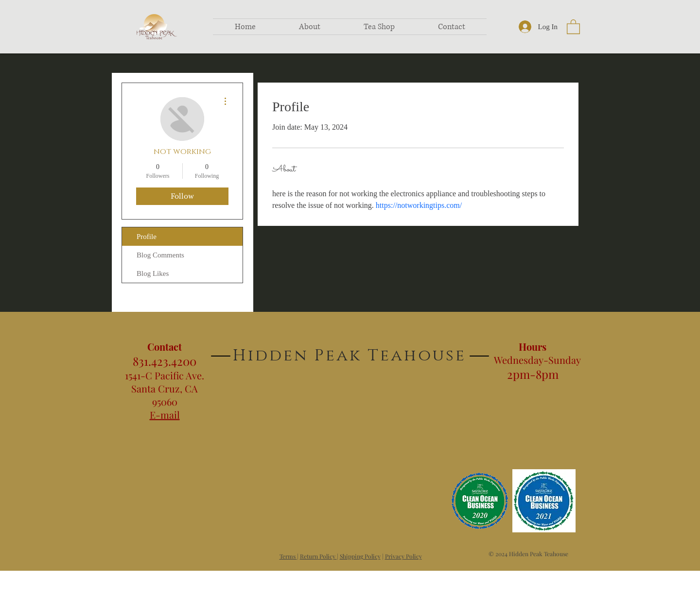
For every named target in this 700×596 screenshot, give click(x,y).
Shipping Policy (360, 556)
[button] (573, 26)
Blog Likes (153, 273)
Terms (288, 556)
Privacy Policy (403, 556)
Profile (147, 237)
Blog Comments (160, 255)
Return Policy (318, 556)
